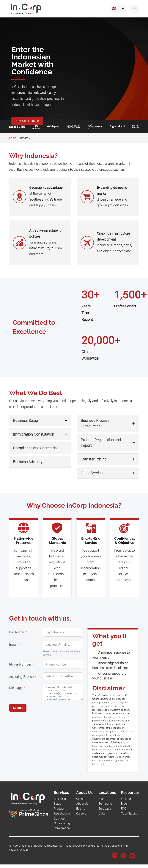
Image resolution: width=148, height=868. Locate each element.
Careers (81, 813)
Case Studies (129, 813)
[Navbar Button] (134, 9)
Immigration (62, 828)
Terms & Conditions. (112, 846)
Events (81, 809)
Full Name (17, 632)
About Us (82, 804)
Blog (124, 804)
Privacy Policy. (91, 846)
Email (13, 645)
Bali (101, 799)
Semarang (105, 804)
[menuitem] (118, 9)
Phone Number (20, 664)
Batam (103, 813)
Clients (81, 799)
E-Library (127, 799)
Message (16, 688)
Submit (18, 708)
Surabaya (105, 809)
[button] (40, 421)
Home (13, 138)
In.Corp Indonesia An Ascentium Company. (36, 846)
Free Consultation (27, 121)
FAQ (124, 809)
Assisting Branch (21, 677)
